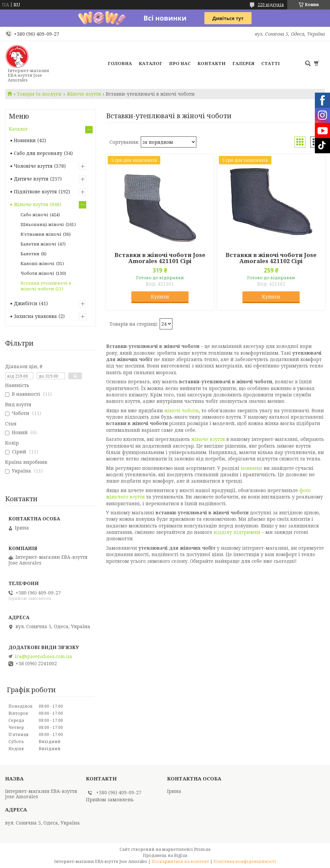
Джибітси (26, 303)
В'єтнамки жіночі (41, 234)
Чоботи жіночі (37, 273)
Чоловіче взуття (33, 166)
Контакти (211, 63)
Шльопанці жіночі (42, 224)
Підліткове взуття (35, 191)
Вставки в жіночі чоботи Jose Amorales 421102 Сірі (271, 258)
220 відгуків (271, 5)
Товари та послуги (39, 94)
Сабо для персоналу (38, 153)
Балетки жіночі (38, 244)
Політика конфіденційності (245, 861)
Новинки (25, 140)
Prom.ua (202, 849)
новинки (252, 468)
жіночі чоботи (181, 410)
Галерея (243, 63)
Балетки (30, 254)
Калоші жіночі (38, 263)
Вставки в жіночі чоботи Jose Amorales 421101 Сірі (160, 258)
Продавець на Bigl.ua (165, 855)
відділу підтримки (237, 532)
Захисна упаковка (35, 316)
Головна (120, 63)
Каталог (151, 63)
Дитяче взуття (31, 179)
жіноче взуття (208, 439)
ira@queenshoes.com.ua (43, 656)
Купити (160, 297)
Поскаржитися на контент (180, 861)
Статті (271, 63)
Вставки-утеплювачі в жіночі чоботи (46, 286)
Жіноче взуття (84, 94)
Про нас (180, 63)
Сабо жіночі (34, 215)
